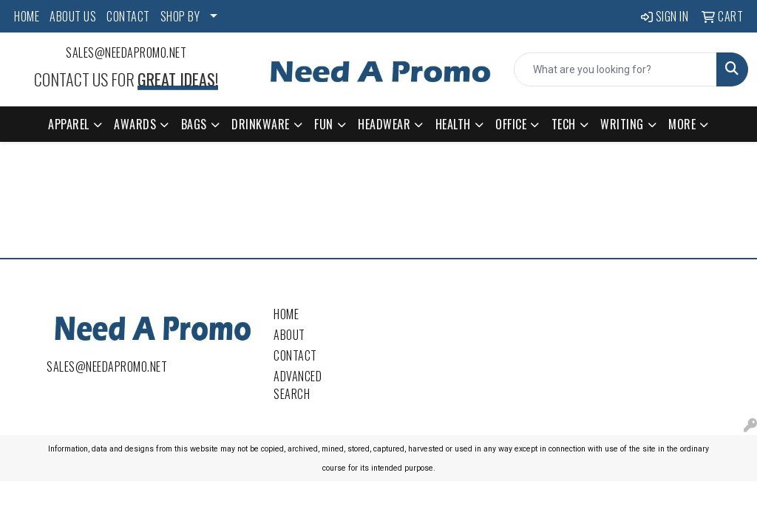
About (289, 335)
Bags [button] (194, 124)
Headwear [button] (384, 124)
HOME (27, 16)
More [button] (682, 124)
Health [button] (453, 124)
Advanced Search (298, 385)
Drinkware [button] (261, 124)
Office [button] (511, 124)
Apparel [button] (69, 124)
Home (286, 314)
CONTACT (128, 16)
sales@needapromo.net (126, 52)
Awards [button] (135, 124)
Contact (295, 355)
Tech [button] (564, 124)
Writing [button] (622, 124)
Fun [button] (324, 124)
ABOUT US (73, 16)
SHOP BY (180, 16)
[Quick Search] (615, 69)
